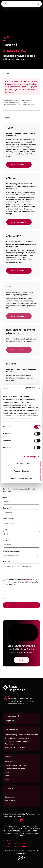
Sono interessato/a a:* (12, 551)
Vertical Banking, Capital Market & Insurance (21, 735)
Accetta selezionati (21, 471)
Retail (7, 772)
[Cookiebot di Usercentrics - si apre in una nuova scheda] (26, 388)
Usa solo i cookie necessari (22, 478)
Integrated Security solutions (16, 747)
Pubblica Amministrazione (15, 769)
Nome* (5, 497)
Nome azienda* (9, 519)
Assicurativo (10, 762)
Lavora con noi (10, 804)
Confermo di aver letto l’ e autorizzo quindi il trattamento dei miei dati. (23, 582)
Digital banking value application (17, 738)
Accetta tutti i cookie (21, 464)
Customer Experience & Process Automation (17, 743)
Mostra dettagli (30, 457)
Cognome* (7, 508)
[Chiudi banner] (40, 388)
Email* (5, 529)
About (7, 793)
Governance (9, 797)
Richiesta (6, 562)
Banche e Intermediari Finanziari (17, 765)
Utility (7, 779)
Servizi (7, 776)
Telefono (6, 540)
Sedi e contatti (10, 800)
